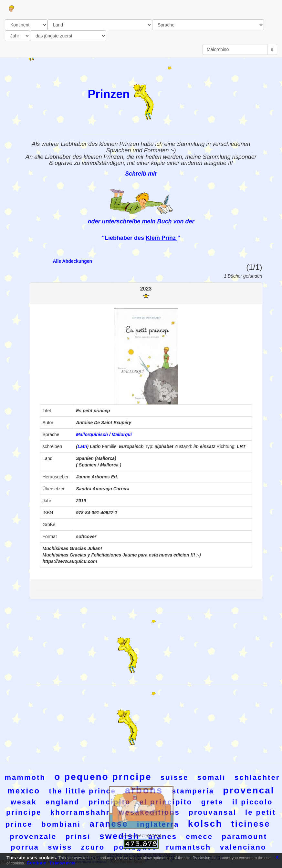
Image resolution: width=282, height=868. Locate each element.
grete (212, 802)
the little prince (83, 791)
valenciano (243, 847)
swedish (120, 836)
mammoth (25, 777)
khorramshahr (80, 812)
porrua (25, 847)
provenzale (33, 837)
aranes (163, 837)
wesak (24, 802)
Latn (82, 446)
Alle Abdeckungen (73, 261)
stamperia (193, 791)
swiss (60, 847)
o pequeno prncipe (103, 777)
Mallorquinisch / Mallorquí (104, 434)
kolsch (205, 824)
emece (199, 837)
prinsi (78, 837)
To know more (62, 863)
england (63, 802)
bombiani (61, 824)
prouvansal (212, 812)
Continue (36, 863)
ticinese (251, 824)
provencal (249, 790)
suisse (175, 777)
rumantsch (188, 847)
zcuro (93, 847)
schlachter (257, 777)
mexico (24, 791)
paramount (244, 837)
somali (212, 777)
